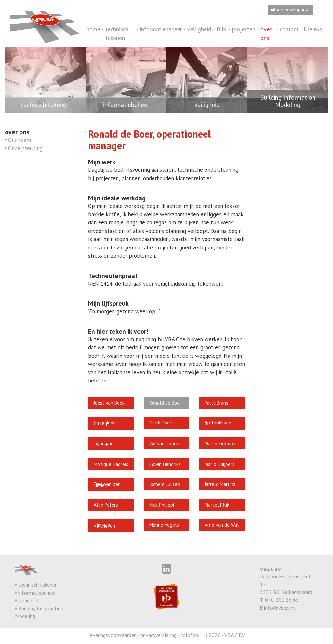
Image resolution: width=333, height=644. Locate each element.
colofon (189, 635)
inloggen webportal (290, 10)
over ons (266, 34)
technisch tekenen (117, 34)
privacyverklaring (159, 635)
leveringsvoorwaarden (113, 635)
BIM (222, 29)
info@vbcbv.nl (280, 608)
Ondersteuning (25, 148)
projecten (244, 29)
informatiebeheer (161, 29)
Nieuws (313, 29)
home (93, 29)
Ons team (20, 140)
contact (289, 29)
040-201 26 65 (282, 600)
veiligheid (199, 29)
